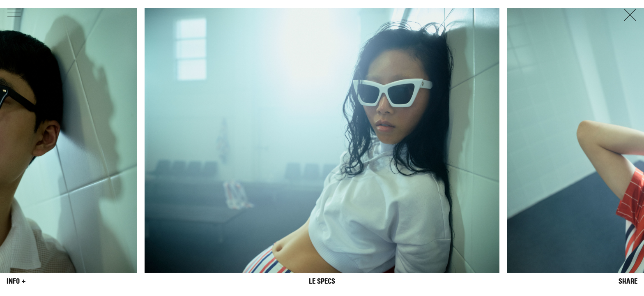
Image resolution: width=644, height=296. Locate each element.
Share (628, 281)
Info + (16, 281)
